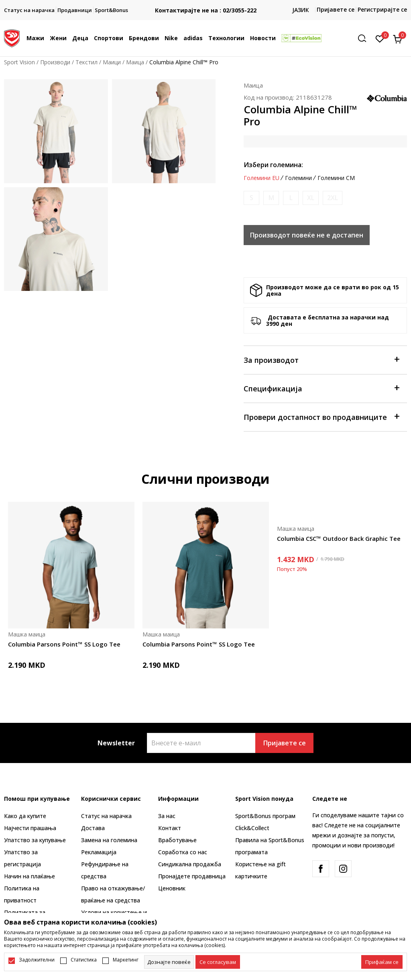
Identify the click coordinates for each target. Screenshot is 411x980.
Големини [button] (298, 178)
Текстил (86, 62)
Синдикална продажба (190, 864)
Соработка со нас (183, 852)
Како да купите (25, 816)
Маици (112, 62)
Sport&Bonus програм (265, 816)
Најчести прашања (30, 828)
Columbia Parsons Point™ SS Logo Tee (64, 644)
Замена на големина (109, 840)
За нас (167, 816)
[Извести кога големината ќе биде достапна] (251, 198)
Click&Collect (252, 828)
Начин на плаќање (30, 876)
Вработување (177, 840)
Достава (93, 828)
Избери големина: (273, 165)
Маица (135, 62)
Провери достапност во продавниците (321, 416)
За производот (321, 359)
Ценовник (172, 888)
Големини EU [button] (261, 178)
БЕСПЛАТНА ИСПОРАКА (205, 4)
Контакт (170, 828)
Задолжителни (37, 960)
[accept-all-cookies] (382, 962)
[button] (365, 38)
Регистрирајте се (382, 9)
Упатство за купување (35, 840)
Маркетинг (126, 960)
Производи (55, 62)
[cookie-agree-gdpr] (218, 962)
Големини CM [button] (336, 178)
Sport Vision (19, 62)
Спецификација (321, 388)
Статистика (84, 960)
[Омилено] (380, 38)
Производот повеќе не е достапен (307, 235)
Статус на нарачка (106, 816)
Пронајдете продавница (192, 876)
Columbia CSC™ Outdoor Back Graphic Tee (339, 538)
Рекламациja (99, 852)
